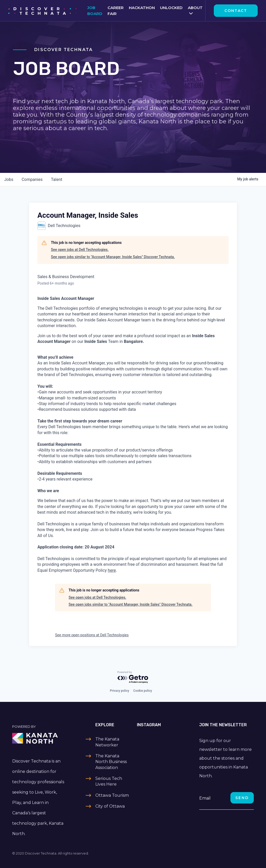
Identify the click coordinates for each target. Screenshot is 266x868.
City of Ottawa (110, 806)
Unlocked (171, 8)
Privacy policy (119, 691)
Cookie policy (143, 691)
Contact (236, 11)
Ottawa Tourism (112, 795)
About (195, 8)
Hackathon (142, 8)
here (112, 570)
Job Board (95, 11)
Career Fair (116, 11)
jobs (9, 179)
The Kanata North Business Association (111, 762)
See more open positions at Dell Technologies (92, 635)
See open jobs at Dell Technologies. (80, 250)
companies (32, 179)
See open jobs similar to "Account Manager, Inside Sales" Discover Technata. (113, 257)
